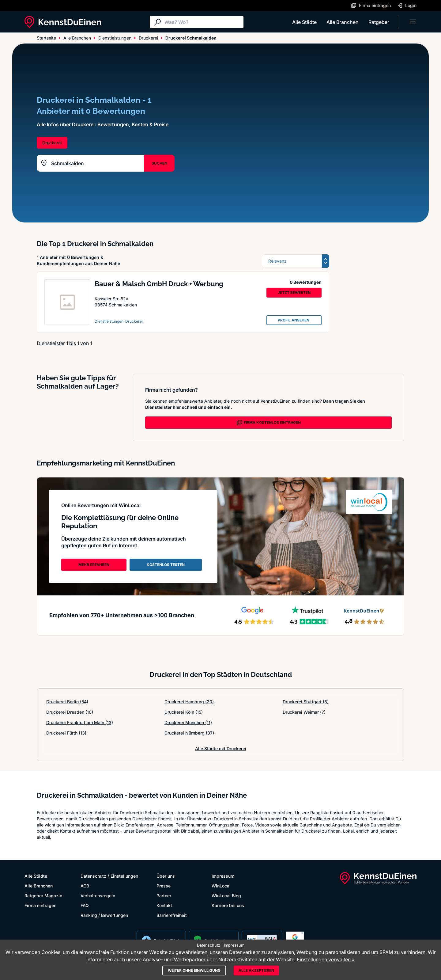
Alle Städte (304, 22)
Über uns (166, 876)
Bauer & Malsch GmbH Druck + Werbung (159, 284)
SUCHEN (159, 163)
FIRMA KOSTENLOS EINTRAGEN (269, 423)
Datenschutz (93, 876)
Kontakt (164, 905)
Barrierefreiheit (172, 915)
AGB (85, 886)
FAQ (85, 905)
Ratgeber (379, 22)
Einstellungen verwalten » (326, 959)
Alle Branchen (343, 22)
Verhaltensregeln (98, 896)
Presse (164, 886)
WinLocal (221, 886)
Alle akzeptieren (256, 970)
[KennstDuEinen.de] (63, 22)
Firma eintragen (40, 905)
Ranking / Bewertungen (104, 915)
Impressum (223, 876)
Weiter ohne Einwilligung (194, 970)
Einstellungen (124, 876)
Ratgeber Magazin (43, 896)
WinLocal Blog (226, 896)
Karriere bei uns (228, 905)
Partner (164, 896)
